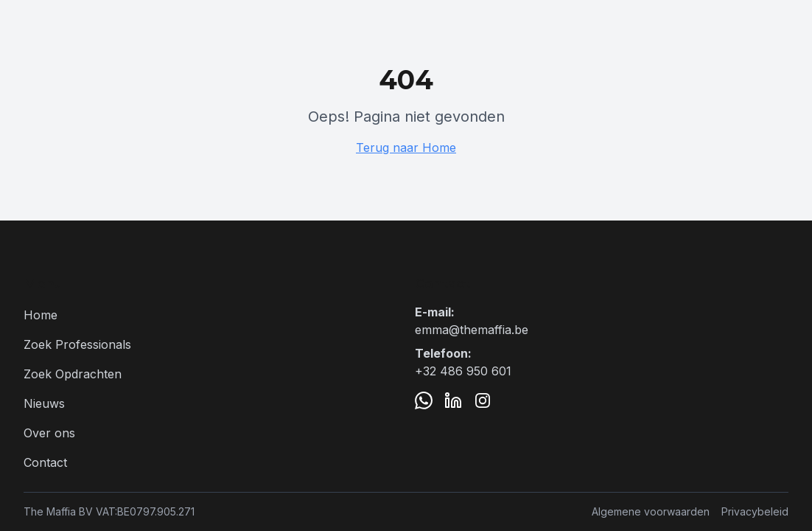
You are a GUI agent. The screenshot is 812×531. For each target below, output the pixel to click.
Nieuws (44, 403)
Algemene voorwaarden (651, 511)
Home (41, 315)
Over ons (49, 433)
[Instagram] (483, 400)
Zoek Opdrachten (73, 374)
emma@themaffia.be (472, 330)
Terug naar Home (406, 147)
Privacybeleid (755, 511)
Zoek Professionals (77, 344)
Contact (45, 462)
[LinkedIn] (453, 400)
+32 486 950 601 (463, 371)
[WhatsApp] (424, 400)
